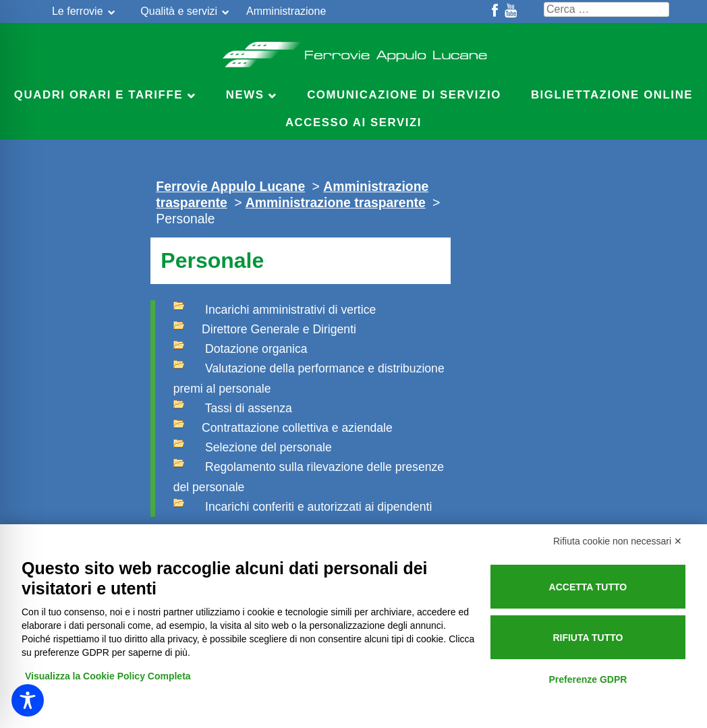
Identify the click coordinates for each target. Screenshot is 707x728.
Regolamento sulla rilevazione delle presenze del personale (309, 475)
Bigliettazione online (612, 95)
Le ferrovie (78, 11)
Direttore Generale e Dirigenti (265, 328)
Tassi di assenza (233, 407)
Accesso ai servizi (353, 122)
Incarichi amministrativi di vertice (275, 308)
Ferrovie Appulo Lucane (354, 51)
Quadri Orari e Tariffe (98, 95)
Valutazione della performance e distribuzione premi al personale (309, 377)
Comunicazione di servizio (404, 95)
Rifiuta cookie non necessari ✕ (618, 541)
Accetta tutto (588, 587)
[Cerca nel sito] (606, 9)
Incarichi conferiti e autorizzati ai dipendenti (303, 505)
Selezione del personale (253, 446)
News (245, 95)
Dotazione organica (241, 347)
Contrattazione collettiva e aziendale (283, 426)
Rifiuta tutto (588, 638)
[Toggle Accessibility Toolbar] (28, 700)
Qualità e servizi (179, 11)
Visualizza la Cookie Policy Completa (108, 676)
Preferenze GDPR (588, 679)
